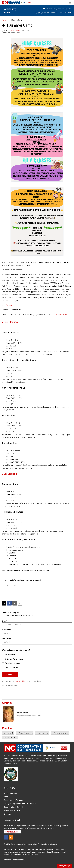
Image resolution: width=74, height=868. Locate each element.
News (4, 20)
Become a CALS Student (13, 807)
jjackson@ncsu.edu (60, 314)
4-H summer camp (42, 733)
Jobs (6, 797)
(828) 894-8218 (42, 13)
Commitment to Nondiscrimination (24, 844)
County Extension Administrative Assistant (28, 716)
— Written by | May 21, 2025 (16, 30)
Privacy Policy (13, 685)
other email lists (21, 681)
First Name (6, 630)
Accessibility (20, 860)
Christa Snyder (16, 30)
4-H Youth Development (25, 733)
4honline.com (7, 305)
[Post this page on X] (4, 603)
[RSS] (11, 837)
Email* (5, 621)
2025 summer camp (10, 738)
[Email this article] (15, 603)
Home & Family (8, 733)
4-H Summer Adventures (60, 733)
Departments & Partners (13, 800)
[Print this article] (20, 603)
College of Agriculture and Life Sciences (20, 804)
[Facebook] (6, 837)
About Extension (10, 793)
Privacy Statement (52, 844)
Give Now (8, 814)
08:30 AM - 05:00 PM (64, 13)
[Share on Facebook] (9, 603)
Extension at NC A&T (12, 811)
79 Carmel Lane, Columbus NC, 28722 (57, 9)
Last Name (6, 638)
